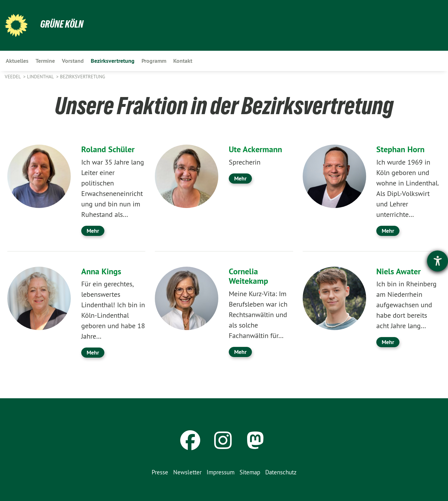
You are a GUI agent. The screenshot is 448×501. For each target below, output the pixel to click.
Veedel (13, 77)
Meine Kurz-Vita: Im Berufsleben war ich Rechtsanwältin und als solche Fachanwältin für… (258, 315)
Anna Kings (101, 271)
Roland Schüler (108, 149)
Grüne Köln (62, 24)
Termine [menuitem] (45, 61)
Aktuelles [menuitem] (17, 61)
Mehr (93, 231)
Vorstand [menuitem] (73, 61)
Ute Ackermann (255, 149)
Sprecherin (245, 162)
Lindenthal (41, 77)
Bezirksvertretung (82, 77)
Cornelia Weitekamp (248, 276)
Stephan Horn (400, 149)
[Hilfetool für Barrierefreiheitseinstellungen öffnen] (438, 261)
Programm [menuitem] (154, 61)
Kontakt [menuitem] (183, 61)
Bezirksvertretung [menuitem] (113, 61)
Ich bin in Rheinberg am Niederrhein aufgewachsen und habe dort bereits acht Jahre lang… (406, 305)
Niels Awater (399, 271)
